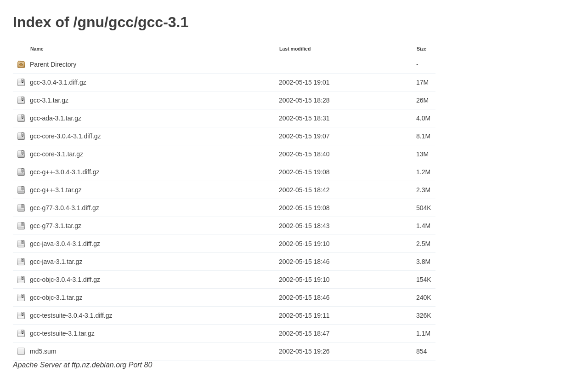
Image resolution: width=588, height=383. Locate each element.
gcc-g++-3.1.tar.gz (56, 190)
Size (421, 49)
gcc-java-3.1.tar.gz (56, 262)
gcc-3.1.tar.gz (49, 100)
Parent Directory (53, 64)
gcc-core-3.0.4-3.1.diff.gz (65, 136)
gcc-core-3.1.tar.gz (57, 154)
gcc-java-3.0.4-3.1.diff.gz (65, 244)
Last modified (295, 49)
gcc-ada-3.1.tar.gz (56, 118)
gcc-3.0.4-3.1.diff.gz (58, 82)
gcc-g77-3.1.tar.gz (56, 226)
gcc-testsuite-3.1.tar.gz (62, 333)
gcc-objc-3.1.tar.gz (56, 297)
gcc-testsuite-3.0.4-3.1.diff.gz (71, 315)
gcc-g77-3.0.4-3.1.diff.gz (65, 208)
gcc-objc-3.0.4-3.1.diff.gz (65, 280)
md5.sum (43, 351)
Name (37, 49)
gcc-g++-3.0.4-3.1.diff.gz (65, 172)
